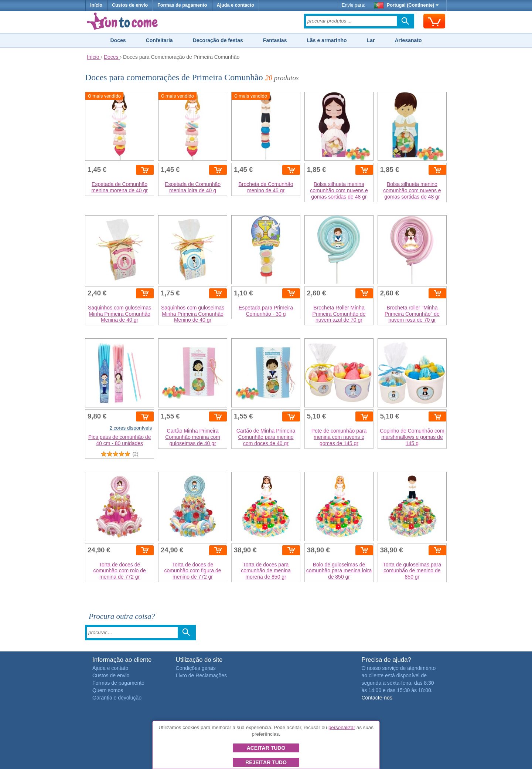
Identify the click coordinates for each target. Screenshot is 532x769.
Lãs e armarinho (327, 40)
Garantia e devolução (117, 698)
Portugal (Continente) (406, 5)
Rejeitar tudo (266, 762)
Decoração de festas (218, 40)
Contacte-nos (377, 698)
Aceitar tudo (266, 748)
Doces (118, 40)
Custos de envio (130, 5)
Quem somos (108, 690)
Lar (371, 40)
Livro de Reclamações (202, 675)
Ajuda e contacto (236, 5)
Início (96, 5)
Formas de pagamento (182, 5)
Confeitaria (159, 40)
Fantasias (275, 40)
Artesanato (408, 40)
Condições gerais (196, 668)
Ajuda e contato (110, 668)
